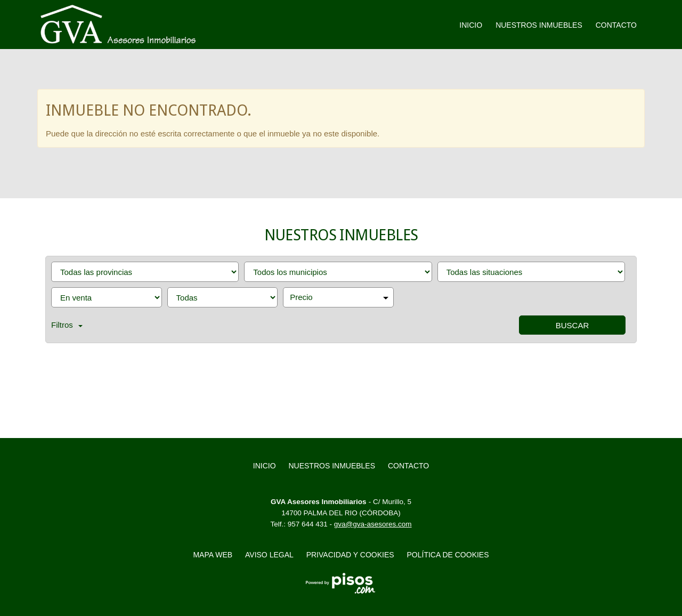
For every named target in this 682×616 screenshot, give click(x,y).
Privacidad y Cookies (350, 555)
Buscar (573, 325)
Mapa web (213, 555)
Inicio (471, 25)
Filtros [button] (67, 325)
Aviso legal (269, 555)
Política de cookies (448, 555)
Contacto (616, 25)
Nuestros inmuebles (539, 25)
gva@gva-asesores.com (373, 524)
